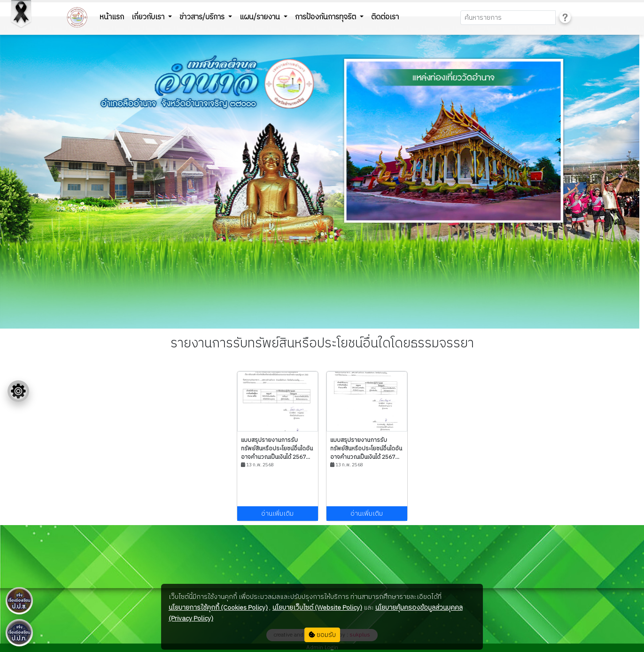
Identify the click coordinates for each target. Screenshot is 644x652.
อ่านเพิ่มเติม (277, 514)
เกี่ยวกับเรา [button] (149, 17)
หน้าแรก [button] (112, 17)
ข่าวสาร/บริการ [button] (203, 17)
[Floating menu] (18, 391)
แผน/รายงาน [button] (261, 17)
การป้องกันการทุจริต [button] (326, 17)
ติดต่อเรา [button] (385, 17)
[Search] (508, 18)
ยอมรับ (322, 635)
